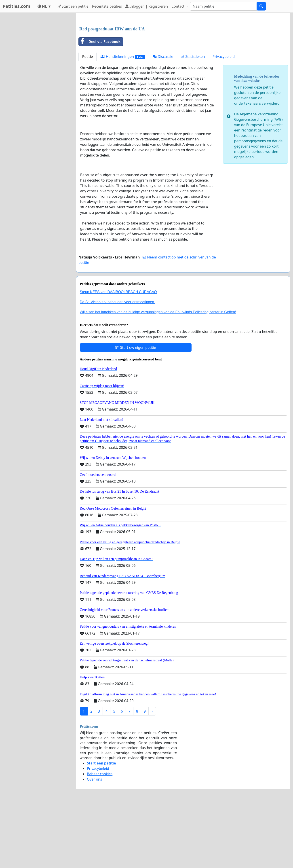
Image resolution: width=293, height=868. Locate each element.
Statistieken (193, 119)
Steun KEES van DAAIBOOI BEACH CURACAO (118, 355)
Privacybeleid (224, 119)
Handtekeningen (123, 119)
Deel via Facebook (100, 104)
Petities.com (17, 6)
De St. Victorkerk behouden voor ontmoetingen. (117, 365)
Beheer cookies (100, 836)
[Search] (223, 6)
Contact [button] (178, 6)
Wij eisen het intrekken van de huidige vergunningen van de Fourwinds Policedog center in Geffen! (158, 375)
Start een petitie (73, 6)
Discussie (163, 119)
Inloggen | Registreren (147, 6)
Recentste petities (107, 6)
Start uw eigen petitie (136, 410)
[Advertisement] (183, 51)
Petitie (88, 119)
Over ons (95, 842)
